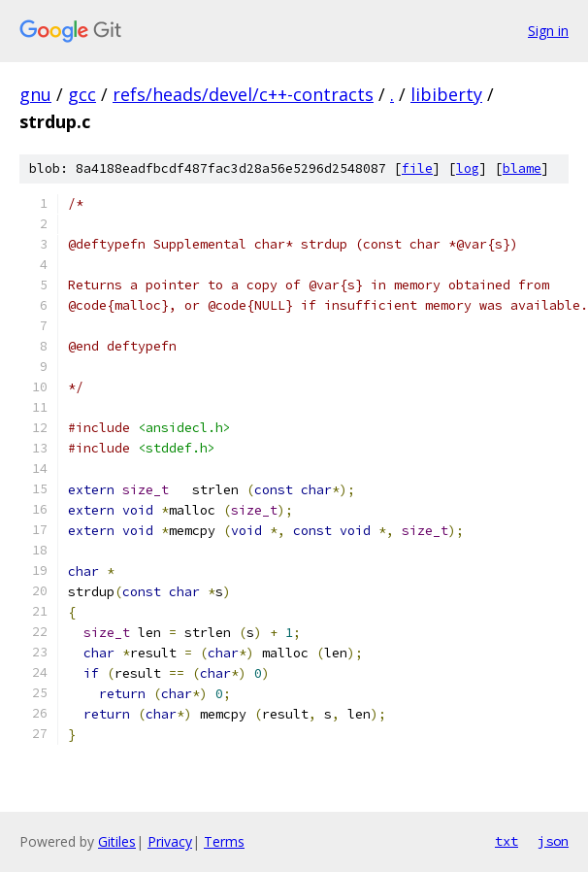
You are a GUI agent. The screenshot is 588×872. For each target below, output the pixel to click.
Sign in (548, 31)
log (468, 168)
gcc (82, 94)
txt (506, 841)
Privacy (170, 841)
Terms (224, 841)
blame (522, 168)
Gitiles (117, 841)
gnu (35, 94)
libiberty (446, 94)
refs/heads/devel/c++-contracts (243, 94)
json (553, 841)
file (417, 168)
